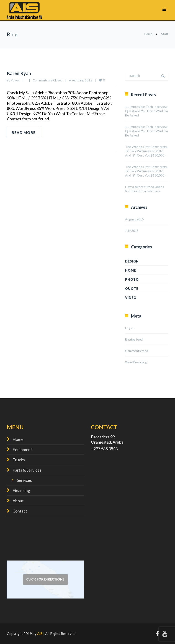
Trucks (19, 460)
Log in (129, 328)
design (132, 261)
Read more (24, 133)
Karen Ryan (19, 73)
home (131, 270)
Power (15, 80)
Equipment (22, 450)
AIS (40, 633)
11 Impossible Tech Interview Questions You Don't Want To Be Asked (147, 131)
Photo (132, 279)
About (18, 501)
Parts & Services (27, 470)
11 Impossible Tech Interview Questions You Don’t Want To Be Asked (147, 111)
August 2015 (134, 219)
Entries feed (134, 339)
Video (131, 298)
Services (24, 480)
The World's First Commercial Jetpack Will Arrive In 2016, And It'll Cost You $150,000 (146, 171)
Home (148, 34)
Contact (20, 511)
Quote (132, 289)
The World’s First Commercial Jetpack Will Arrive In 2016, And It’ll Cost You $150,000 (146, 151)
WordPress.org (136, 362)
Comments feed (137, 351)
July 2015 (132, 231)
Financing (21, 490)
